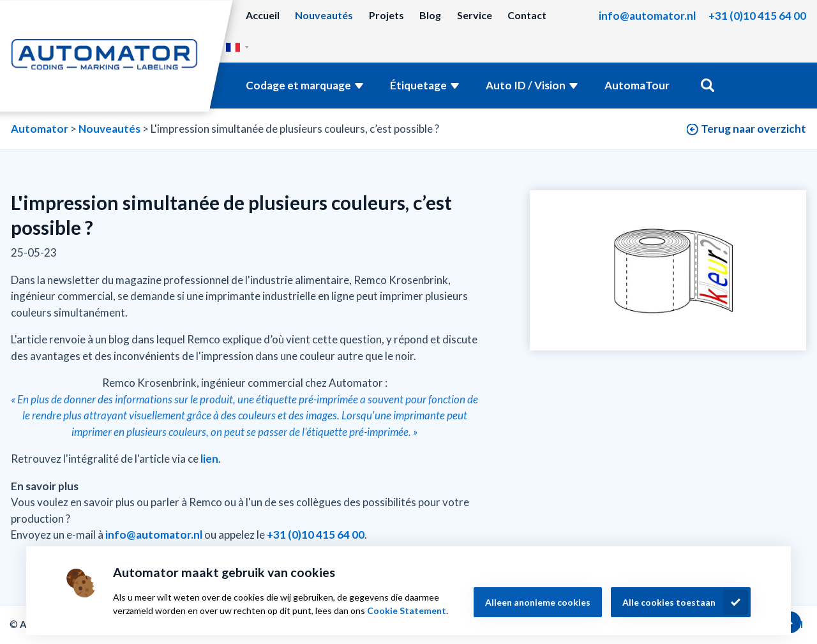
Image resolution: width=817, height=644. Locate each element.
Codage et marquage (298, 85)
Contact (527, 15)
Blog (430, 15)
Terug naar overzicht (753, 129)
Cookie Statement (407, 610)
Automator (40, 129)
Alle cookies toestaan (669, 602)
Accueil (263, 15)
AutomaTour (637, 85)
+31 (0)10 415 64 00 (757, 16)
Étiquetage (418, 85)
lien (209, 459)
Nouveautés (324, 15)
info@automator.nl (647, 16)
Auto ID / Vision (526, 85)
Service (475, 15)
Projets (386, 15)
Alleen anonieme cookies (538, 602)
